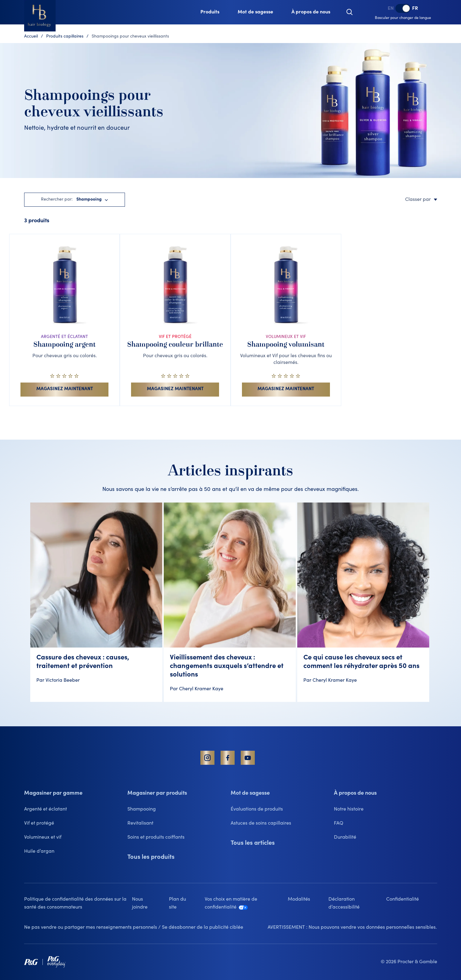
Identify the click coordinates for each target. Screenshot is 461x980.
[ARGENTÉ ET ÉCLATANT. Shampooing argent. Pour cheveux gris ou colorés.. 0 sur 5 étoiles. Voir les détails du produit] (64, 320)
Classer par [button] (421, 200)
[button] (349, 12)
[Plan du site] (187, 903)
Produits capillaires (65, 37)
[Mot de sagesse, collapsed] (255, 12)
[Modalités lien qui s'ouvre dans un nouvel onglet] (308, 899)
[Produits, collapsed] (210, 12)
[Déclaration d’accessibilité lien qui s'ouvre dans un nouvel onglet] (357, 903)
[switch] (403, 8)
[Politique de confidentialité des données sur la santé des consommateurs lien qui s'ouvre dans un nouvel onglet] (78, 903)
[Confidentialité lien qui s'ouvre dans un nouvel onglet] (412, 899)
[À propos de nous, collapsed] (311, 12)
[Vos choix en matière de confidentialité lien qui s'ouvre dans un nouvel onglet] (246, 903)
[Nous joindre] (150, 903)
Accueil (31, 37)
